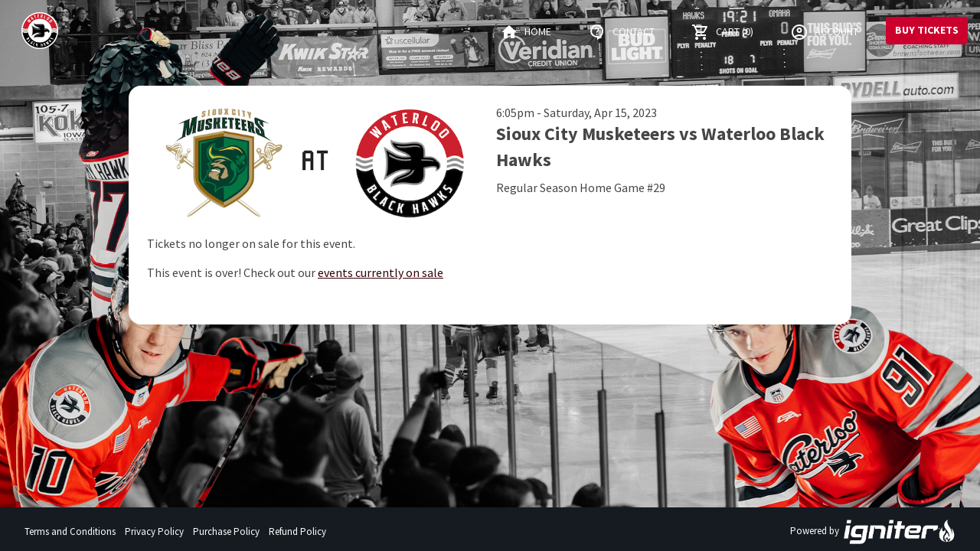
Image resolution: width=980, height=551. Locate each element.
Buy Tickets (927, 30)
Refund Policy (297, 531)
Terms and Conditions (70, 531)
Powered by (873, 532)
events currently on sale (381, 272)
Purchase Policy (226, 531)
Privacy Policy (154, 531)
